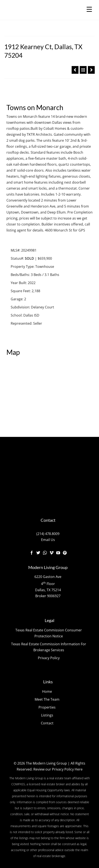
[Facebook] (32, 553)
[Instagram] (45, 553)
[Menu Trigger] (89, 9)
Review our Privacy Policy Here (58, 769)
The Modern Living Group (46, 763)
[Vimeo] (52, 553)
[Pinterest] (65, 553)
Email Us (48, 540)
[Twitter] (38, 553)
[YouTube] (58, 553)
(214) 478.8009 (48, 534)
